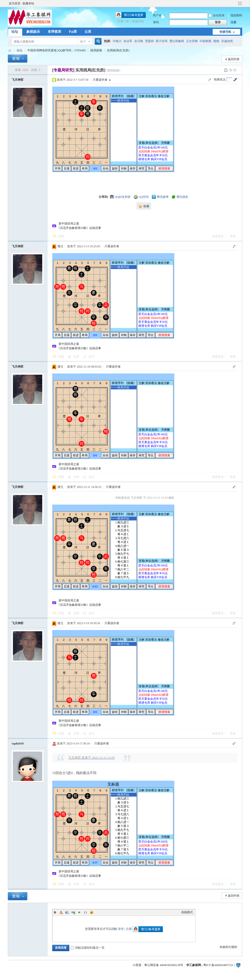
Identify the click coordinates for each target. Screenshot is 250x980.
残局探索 (96, 50)
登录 (121, 929)
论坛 (15, 32)
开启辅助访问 (235, 3)
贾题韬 (149, 41)
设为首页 (15, 3)
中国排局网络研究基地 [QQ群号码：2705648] (56, 50)
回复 (61, 236)
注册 (233, 22)
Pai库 (73, 32)
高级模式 (187, 912)
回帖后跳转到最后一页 (88, 948)
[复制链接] (113, 70)
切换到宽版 (239, 3)
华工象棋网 (194, 965)
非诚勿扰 (227, 41)
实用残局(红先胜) (118, 50)
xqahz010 (18, 743)
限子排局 (162, 41)
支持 (77, 357)
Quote (79, 912)
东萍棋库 (54, 32)
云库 (88, 32)
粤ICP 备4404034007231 (218, 965)
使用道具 (218, 236)
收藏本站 (28, 3)
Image (67, 912)
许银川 (117, 41)
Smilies (92, 912)
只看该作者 (100, 80)
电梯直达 (220, 79)
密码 (156, 22)
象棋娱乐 (33, 32)
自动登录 (217, 15)
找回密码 (236, 15)
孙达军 (128, 41)
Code (85, 912)
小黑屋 (137, 965)
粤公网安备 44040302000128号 (164, 965)
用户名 (157, 15)
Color (61, 912)
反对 (92, 357)
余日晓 (139, 41)
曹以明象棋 (177, 41)
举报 (233, 236)
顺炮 (216, 41)
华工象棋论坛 (10, 51)
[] (63, 70)
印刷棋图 (206, 41)
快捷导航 (225, 32)
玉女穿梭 (192, 41)
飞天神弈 (18, 80)
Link (73, 912)
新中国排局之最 (68, 224)
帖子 (83, 42)
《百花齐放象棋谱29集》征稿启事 (79, 228)
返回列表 (234, 59)
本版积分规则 (228, 947)
